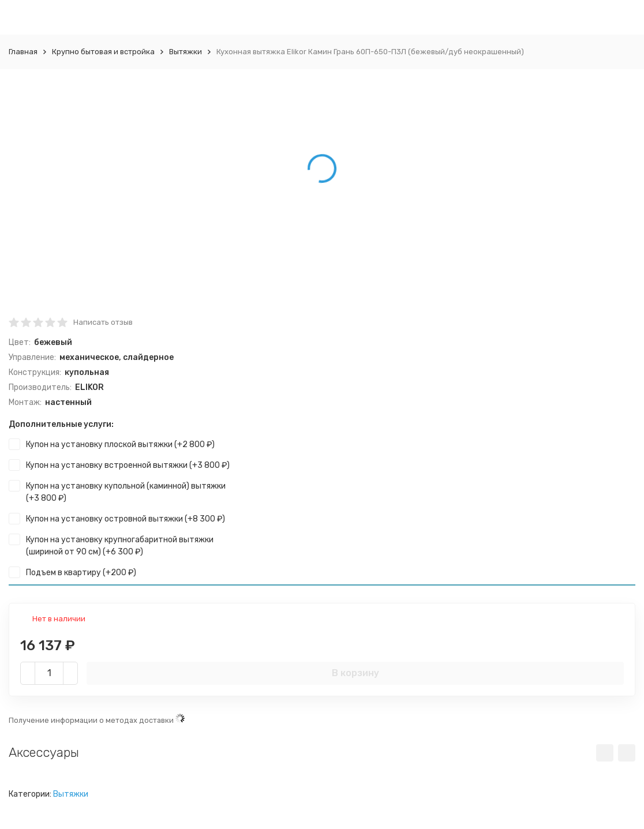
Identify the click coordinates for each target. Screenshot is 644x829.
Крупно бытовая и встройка (103, 52)
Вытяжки (186, 52)
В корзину (355, 673)
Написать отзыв (103, 322)
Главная (23, 52)
